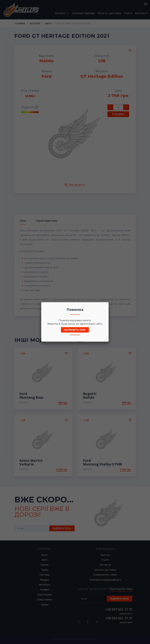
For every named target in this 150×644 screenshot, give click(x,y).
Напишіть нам (75, 330)
